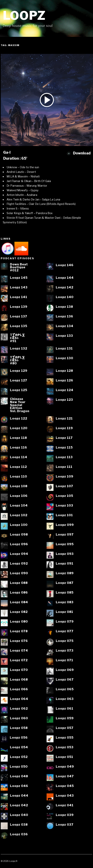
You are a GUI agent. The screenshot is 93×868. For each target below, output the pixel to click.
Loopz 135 (19, 326)
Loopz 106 (19, 496)
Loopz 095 (65, 544)
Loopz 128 (64, 371)
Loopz (24, 16)
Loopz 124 (65, 390)
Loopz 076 (19, 641)
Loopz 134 (65, 326)
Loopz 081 (64, 612)
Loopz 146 (65, 265)
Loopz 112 (18, 467)
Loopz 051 (64, 757)
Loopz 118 (18, 438)
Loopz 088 (19, 583)
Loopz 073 (65, 651)
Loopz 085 (65, 593)
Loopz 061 (65, 709)
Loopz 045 (65, 786)
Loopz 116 (19, 448)
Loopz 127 (19, 381)
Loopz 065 (65, 689)
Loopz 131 (64, 349)
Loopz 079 (65, 622)
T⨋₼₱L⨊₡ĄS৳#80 (17, 360)
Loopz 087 (65, 583)
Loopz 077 (65, 631)
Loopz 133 (64, 336)
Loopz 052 (19, 757)
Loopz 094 (19, 554)
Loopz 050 (19, 767)
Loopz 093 (65, 554)
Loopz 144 (65, 278)
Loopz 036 (19, 834)
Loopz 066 (19, 689)
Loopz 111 (64, 467)
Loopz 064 (19, 699)
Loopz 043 (65, 796)
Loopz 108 (19, 486)
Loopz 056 (19, 738)
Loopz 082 (19, 612)
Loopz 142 (65, 287)
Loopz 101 (64, 515)
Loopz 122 (19, 419)
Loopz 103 (64, 506)
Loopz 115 (64, 448)
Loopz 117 (64, 438)
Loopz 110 (19, 477)
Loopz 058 (19, 728)
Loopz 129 (19, 371)
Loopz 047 (65, 776)
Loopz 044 (19, 796)
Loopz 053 (65, 747)
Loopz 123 (64, 400)
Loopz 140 (65, 297)
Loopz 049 (65, 767)
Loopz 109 (65, 477)
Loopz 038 (19, 825)
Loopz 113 (64, 457)
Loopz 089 (65, 573)
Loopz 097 (65, 535)
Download (79, 153)
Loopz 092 (19, 564)
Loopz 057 (65, 728)
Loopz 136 (64, 317)
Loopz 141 (19, 297)
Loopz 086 (19, 593)
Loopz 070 (19, 670)
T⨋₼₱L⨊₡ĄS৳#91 (17, 338)
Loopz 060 (19, 718)
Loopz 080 (19, 622)
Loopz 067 (65, 680)
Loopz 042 (19, 805)
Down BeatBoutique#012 (19, 267)
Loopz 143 (19, 287)
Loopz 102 (19, 515)
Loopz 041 (65, 805)
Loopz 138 (64, 307)
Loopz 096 (19, 544)
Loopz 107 (64, 486)
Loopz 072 (19, 660)
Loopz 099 (65, 525)
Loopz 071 (64, 660)
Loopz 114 (19, 457)
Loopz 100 (19, 525)
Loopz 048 (19, 776)
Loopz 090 (19, 573)
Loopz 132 (19, 349)
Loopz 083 (65, 602)
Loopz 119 (64, 428)
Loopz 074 (19, 651)
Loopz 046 (19, 786)
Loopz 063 (65, 699)
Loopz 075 (65, 641)
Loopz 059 (65, 718)
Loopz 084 (19, 602)
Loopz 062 (19, 709)
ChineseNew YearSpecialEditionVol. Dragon (20, 405)
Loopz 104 (19, 506)
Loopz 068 (19, 680)
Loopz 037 (65, 825)
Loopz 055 (65, 738)
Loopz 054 (19, 747)
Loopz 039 (65, 815)
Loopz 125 (19, 390)
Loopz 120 (19, 428)
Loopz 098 (19, 535)
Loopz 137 (19, 317)
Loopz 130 (64, 358)
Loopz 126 (64, 381)
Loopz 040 (19, 815)
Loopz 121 (64, 419)
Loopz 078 (19, 631)
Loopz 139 (19, 307)
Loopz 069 (65, 670)
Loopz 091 (65, 564)
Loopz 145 (19, 278)
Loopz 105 (64, 496)
